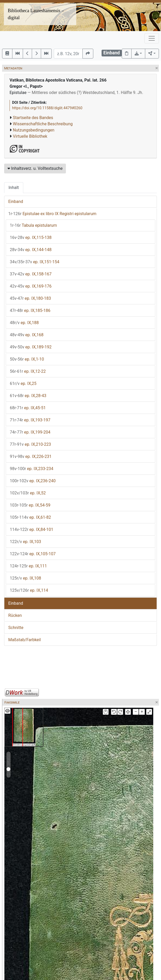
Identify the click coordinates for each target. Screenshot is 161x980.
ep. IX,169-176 (31, 286)
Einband (16, 202)
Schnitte (16, 628)
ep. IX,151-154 (35, 262)
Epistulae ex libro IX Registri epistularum (52, 214)
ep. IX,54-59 (30, 505)
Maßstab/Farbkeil (25, 640)
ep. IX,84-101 (32, 529)
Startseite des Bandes (33, 118)
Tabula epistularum (33, 225)
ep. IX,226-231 (31, 456)
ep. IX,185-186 (30, 310)
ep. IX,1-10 (27, 359)
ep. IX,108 (25, 578)
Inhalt (14, 188)
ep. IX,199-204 (30, 432)
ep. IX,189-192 (31, 347)
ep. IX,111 (28, 566)
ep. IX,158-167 (31, 274)
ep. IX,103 (25, 542)
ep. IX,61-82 (30, 517)
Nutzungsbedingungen (34, 130)
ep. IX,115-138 (31, 237)
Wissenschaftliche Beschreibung (43, 124)
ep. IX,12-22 (28, 371)
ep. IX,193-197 (30, 420)
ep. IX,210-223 (30, 444)
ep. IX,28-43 (28, 396)
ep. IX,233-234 (32, 469)
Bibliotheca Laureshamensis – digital (36, 14)
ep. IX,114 (29, 590)
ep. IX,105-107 (33, 554)
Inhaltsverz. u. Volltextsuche (35, 168)
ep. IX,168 (27, 335)
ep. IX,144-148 (31, 250)
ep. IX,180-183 (30, 298)
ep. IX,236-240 (33, 481)
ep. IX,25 (23, 383)
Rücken (15, 615)
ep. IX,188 (24, 323)
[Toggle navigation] (152, 38)
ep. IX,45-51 (28, 408)
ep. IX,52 (28, 493)
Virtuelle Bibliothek (30, 136)
